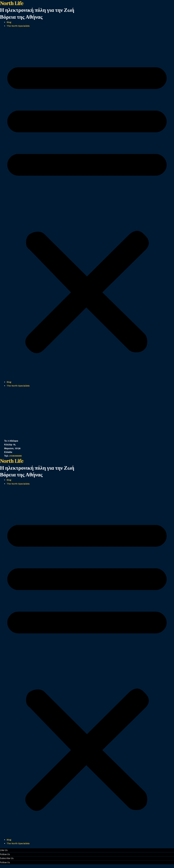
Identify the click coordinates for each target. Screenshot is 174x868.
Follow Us (5, 854)
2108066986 (15, 456)
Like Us (4, 850)
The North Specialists (18, 26)
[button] (87, 206)
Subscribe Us (7, 858)
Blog (9, 22)
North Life (12, 461)
